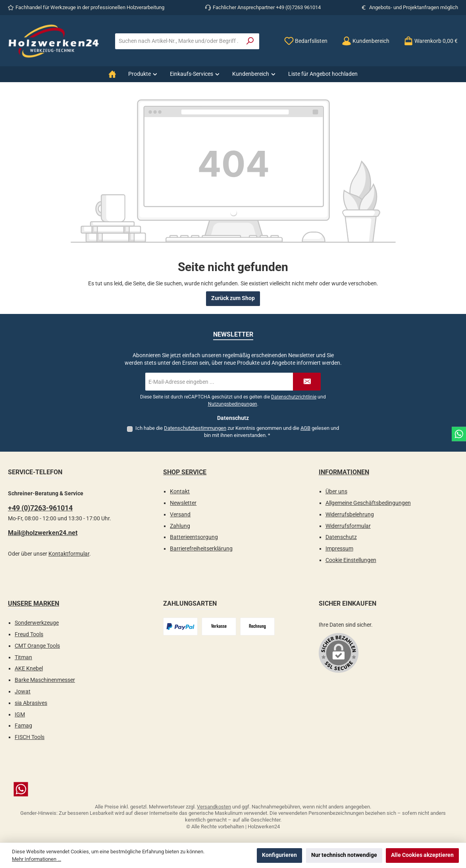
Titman (23, 657)
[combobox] (178, 41)
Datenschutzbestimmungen (195, 428)
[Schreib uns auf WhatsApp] (233, 789)
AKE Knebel (29, 669)
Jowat (23, 692)
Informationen (344, 472)
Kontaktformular (69, 554)
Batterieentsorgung (194, 537)
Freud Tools (29, 634)
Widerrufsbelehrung (350, 515)
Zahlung (180, 526)
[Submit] (307, 382)
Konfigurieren (279, 855)
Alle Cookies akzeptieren (422, 855)
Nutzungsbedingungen (233, 404)
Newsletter (183, 503)
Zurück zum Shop (233, 298)
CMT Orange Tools (37, 646)
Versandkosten (214, 807)
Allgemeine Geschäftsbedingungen (368, 503)
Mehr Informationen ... (37, 859)
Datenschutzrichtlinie (294, 397)
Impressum (339, 549)
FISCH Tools (30, 737)
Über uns (336, 492)
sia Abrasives (31, 703)
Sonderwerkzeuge (37, 623)
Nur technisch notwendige (344, 855)
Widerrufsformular (348, 526)
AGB (305, 428)
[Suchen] (250, 41)
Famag (23, 726)
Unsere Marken (34, 603)
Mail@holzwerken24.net (43, 533)
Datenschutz (341, 537)
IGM (20, 715)
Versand (180, 515)
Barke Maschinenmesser (45, 680)
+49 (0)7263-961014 (40, 508)
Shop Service (185, 472)
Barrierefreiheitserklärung (201, 549)
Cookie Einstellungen (351, 560)
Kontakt (180, 492)
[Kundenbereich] (366, 41)
